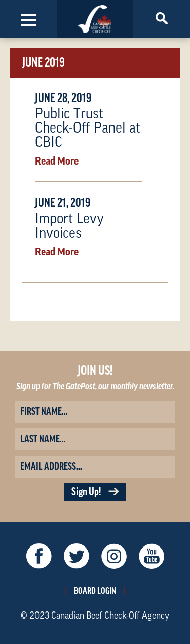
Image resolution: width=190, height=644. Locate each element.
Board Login (95, 591)
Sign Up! (95, 492)
